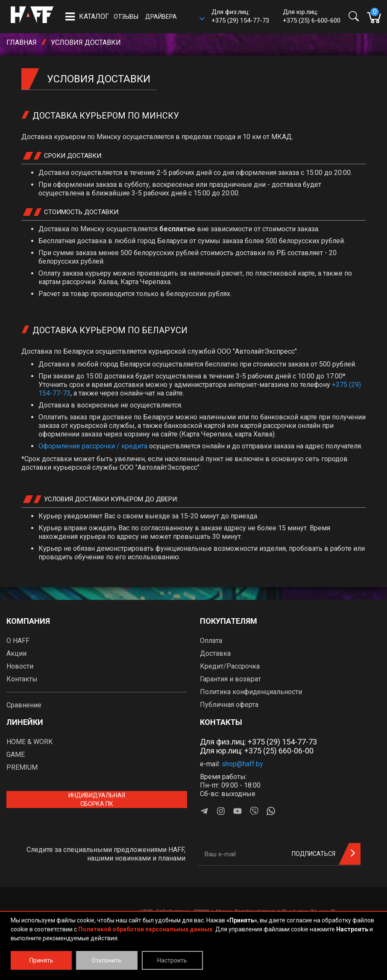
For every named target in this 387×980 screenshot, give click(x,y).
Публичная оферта (229, 705)
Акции (16, 653)
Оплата (211, 641)
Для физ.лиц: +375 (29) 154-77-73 (258, 742)
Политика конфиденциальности (251, 692)
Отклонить (107, 960)
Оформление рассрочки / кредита (93, 446)
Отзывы (126, 17)
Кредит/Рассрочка (230, 666)
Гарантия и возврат (230, 679)
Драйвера (161, 17)
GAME (16, 755)
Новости (20, 666)
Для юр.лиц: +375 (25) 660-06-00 (257, 751)
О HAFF (18, 641)
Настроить (172, 960)
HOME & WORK (29, 742)
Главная (22, 42)
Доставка (215, 653)
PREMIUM (22, 767)
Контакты (22, 679)
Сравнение (24, 705)
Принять (41, 960)
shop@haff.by (242, 764)
